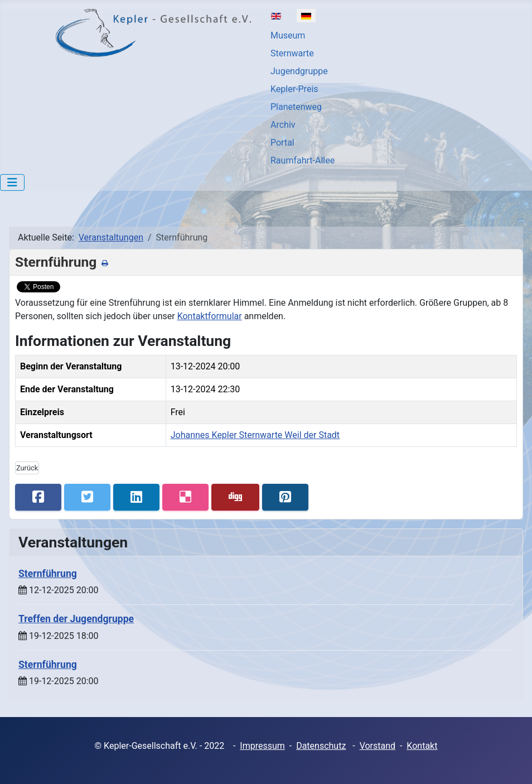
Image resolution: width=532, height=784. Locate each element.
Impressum (262, 746)
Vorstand (378, 746)
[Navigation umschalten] (12, 182)
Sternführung (48, 574)
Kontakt (422, 746)
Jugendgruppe (299, 71)
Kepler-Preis (294, 89)
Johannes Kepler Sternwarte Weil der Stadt (255, 435)
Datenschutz (321, 746)
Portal (282, 143)
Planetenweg (296, 107)
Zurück (27, 468)
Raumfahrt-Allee (303, 160)
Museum (288, 35)
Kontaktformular (210, 316)
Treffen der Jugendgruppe (76, 619)
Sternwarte (292, 53)
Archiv (283, 125)
